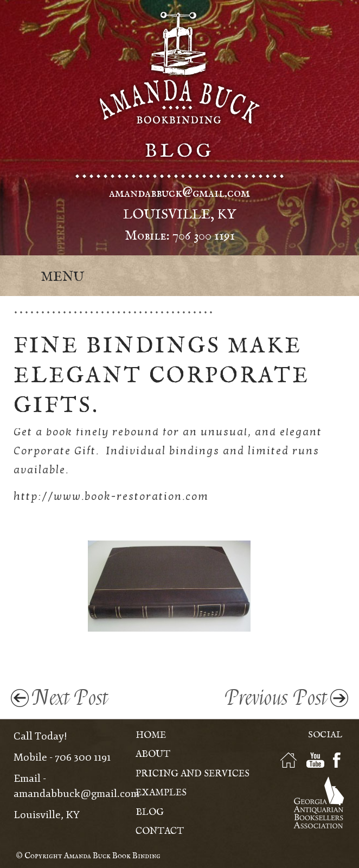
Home (151, 735)
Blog (150, 812)
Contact (160, 831)
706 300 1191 (204, 236)
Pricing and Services (193, 774)
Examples (161, 793)
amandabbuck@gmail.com (179, 193)
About (153, 754)
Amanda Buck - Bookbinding (179, 68)
